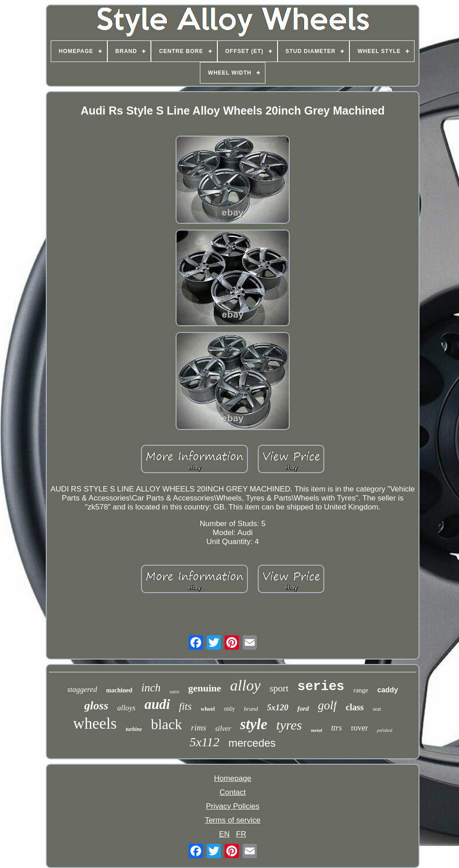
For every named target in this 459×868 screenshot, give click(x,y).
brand (251, 709)
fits (185, 706)
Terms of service (233, 820)
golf (327, 705)
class (355, 707)
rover (359, 728)
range (361, 690)
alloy (245, 685)
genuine (205, 688)
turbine (134, 729)
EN (225, 834)
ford (303, 709)
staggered (82, 689)
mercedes (252, 743)
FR (241, 834)
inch (151, 688)
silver (223, 728)
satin (174, 691)
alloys (126, 708)
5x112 (204, 742)
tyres (289, 725)
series (321, 687)
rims (199, 728)
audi (157, 704)
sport (279, 688)
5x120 (278, 707)
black (166, 724)
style (254, 724)
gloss (96, 706)
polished (384, 730)
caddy (388, 690)
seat (377, 709)
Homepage (232, 778)
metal (316, 730)
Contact (233, 792)
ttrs (336, 728)
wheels (95, 724)
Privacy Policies (232, 806)
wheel (208, 709)
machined (119, 690)
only (229, 709)
